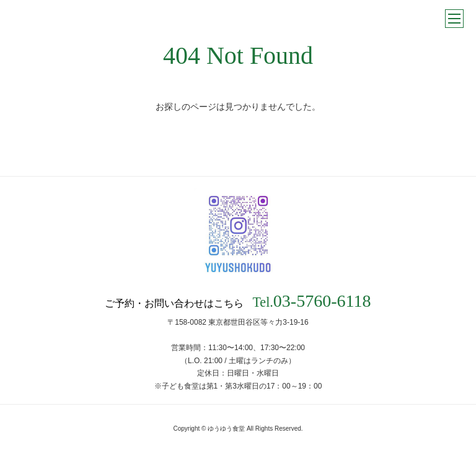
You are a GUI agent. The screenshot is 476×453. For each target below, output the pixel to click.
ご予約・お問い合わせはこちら (238, 301)
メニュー (454, 19)
